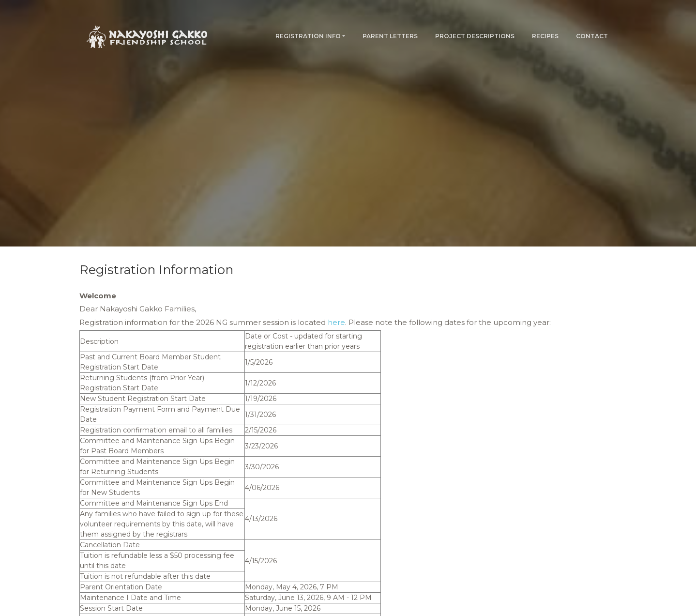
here (336, 322)
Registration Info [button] (308, 36)
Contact (592, 36)
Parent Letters (390, 36)
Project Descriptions (475, 36)
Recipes (545, 36)
